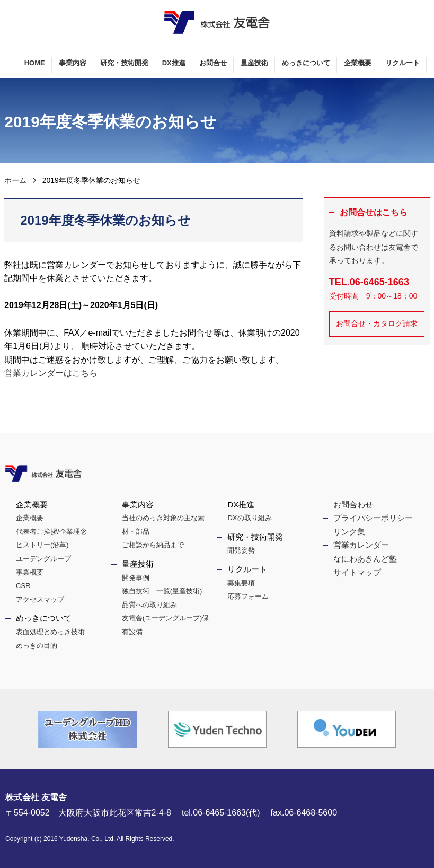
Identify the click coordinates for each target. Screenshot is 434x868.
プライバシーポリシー (373, 518)
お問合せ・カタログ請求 (377, 323)
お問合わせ (353, 505)
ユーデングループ (43, 559)
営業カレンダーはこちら (51, 373)
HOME (35, 63)
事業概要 (30, 572)
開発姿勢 (241, 550)
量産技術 (254, 63)
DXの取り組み (249, 518)
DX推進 (174, 63)
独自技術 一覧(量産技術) (162, 591)
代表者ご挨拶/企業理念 (51, 532)
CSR (23, 586)
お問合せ (213, 63)
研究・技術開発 (124, 63)
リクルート (402, 63)
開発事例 (136, 578)
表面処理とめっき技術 (50, 632)
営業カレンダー (361, 545)
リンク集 (349, 532)
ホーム (15, 180)
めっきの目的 (37, 646)
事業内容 (73, 63)
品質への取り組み (149, 605)
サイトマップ (357, 572)
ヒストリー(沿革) (42, 545)
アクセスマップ (40, 599)
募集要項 (241, 583)
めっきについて (306, 63)
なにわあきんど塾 (365, 559)
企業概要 (358, 63)
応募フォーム (248, 596)
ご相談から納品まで (153, 545)
